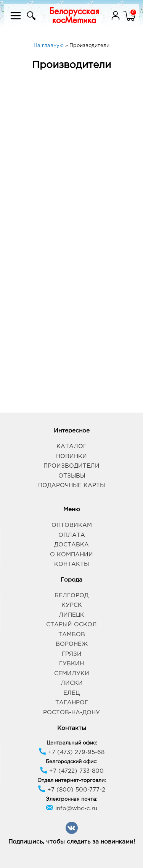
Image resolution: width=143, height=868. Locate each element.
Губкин (71, 664)
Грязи (72, 654)
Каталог (71, 446)
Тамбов (72, 635)
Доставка (71, 545)
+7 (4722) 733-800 (72, 771)
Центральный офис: (72, 743)
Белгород (71, 596)
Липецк (71, 615)
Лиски (72, 683)
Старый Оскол (71, 625)
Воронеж (72, 644)
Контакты (71, 564)
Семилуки (72, 674)
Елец (71, 693)
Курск (72, 605)
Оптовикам (72, 525)
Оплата (72, 535)
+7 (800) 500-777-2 (71, 790)
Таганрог (72, 703)
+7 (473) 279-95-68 (71, 752)
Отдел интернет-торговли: (71, 781)
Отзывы (72, 476)
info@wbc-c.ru (71, 809)
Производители (71, 466)
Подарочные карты (71, 485)
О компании (71, 555)
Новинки (71, 456)
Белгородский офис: (71, 762)
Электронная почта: (71, 799)
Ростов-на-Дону (71, 713)
